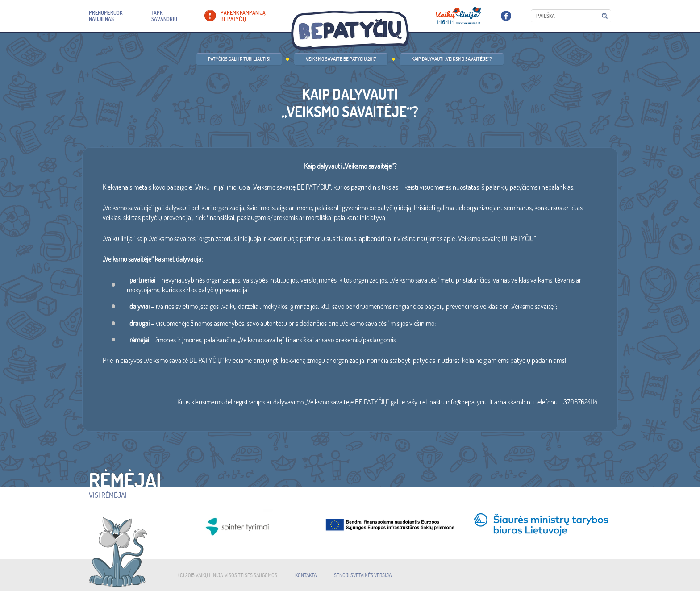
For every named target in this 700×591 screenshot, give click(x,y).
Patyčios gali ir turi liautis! (239, 59)
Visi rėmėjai (108, 495)
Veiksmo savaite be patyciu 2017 (341, 59)
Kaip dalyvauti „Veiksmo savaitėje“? (452, 59)
